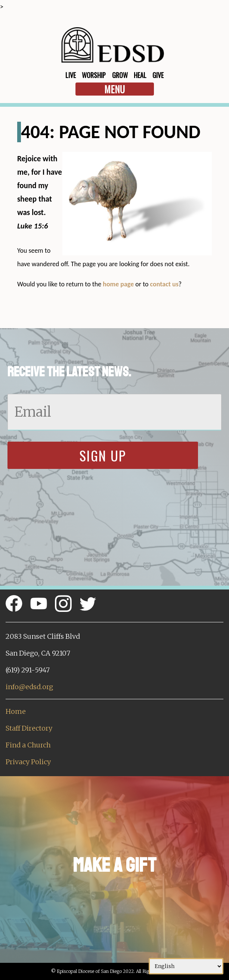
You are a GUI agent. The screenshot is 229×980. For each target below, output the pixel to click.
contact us (164, 284)
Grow (120, 75)
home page (118, 284)
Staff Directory (29, 728)
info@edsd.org (29, 687)
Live (71, 75)
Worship (94, 75)
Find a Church (28, 745)
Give (158, 75)
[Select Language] (186, 966)
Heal (140, 75)
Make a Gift (114, 865)
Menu (114, 89)
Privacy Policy (28, 762)
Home (16, 711)
